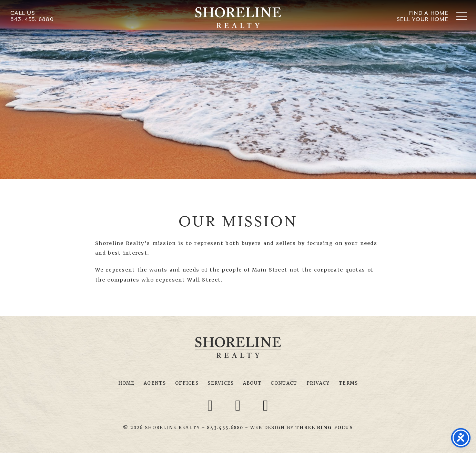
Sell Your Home (423, 19)
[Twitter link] (239, 405)
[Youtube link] (266, 405)
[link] (324, 428)
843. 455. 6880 (32, 19)
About (252, 383)
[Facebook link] (211, 405)
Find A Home (429, 13)
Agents (155, 383)
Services (221, 383)
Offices (187, 383)
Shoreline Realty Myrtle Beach (238, 18)
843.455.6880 (225, 428)
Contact (284, 383)
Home (126, 383)
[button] (462, 16)
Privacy (318, 383)
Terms (348, 383)
